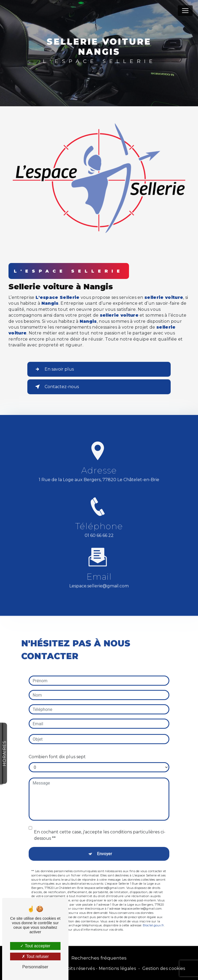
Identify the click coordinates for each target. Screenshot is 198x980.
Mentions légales (117, 968)
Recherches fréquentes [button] (99, 958)
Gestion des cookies (164, 968)
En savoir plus (53, 369)
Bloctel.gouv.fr (153, 918)
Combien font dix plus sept (57, 749)
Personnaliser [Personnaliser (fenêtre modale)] (35, 967)
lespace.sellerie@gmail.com (99, 578)
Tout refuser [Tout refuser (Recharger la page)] (35, 956)
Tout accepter (35, 946)
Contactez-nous (56, 387)
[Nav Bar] (185, 11)
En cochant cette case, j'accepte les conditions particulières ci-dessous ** (100, 828)
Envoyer (105, 846)
